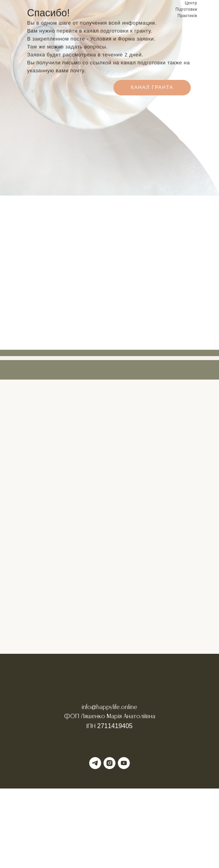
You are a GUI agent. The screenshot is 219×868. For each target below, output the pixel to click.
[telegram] (95, 763)
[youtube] (124, 763)
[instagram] (109, 763)
